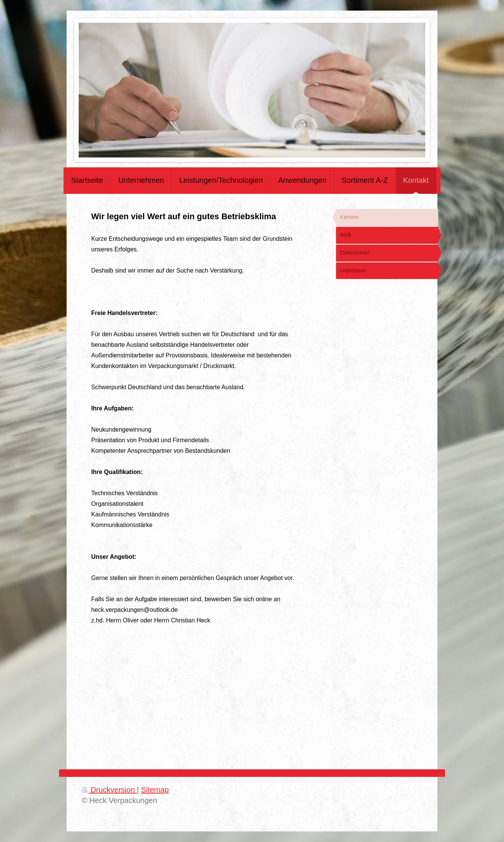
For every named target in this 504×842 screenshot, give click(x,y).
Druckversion (109, 790)
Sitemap (155, 790)
